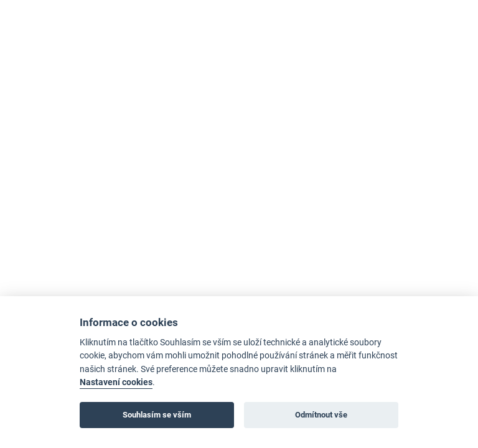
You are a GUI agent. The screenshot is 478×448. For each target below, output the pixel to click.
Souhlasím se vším (157, 415)
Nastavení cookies (116, 382)
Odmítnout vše (321, 415)
